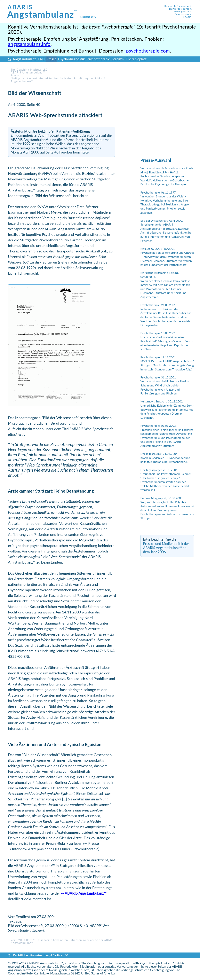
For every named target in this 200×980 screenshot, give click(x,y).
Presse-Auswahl (156, 160)
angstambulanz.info (29, 44)
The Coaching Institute (97, 963)
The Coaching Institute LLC (29, 70)
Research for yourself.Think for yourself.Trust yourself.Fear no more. (178, 11)
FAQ (41, 59)
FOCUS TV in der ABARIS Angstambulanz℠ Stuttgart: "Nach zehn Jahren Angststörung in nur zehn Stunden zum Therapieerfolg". (168, 365)
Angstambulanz (42, 11)
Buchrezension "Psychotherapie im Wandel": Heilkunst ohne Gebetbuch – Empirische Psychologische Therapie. (165, 180)
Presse (51, 59)
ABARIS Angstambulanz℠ (46, 963)
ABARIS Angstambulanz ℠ (28, 72)
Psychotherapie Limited (155, 963)
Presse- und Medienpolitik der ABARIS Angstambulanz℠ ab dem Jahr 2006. (166, 548)
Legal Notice (53, 955)
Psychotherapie (98, 59)
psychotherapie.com (148, 51)
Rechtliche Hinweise (27, 955)
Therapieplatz (136, 59)
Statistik (118, 59)
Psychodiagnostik (71, 59)
